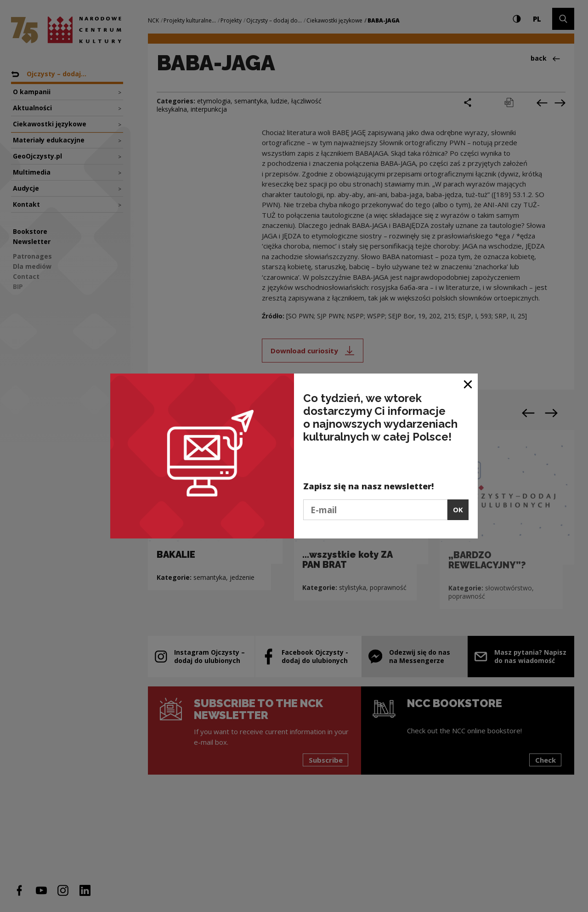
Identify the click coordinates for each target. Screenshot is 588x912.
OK (458, 510)
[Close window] (468, 384)
